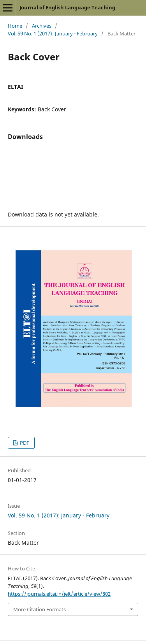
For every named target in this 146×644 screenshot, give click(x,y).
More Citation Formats (40, 609)
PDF (24, 443)
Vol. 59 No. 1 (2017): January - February (53, 33)
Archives (42, 26)
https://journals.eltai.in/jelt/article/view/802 (59, 594)
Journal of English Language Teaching (67, 7)
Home (15, 26)
